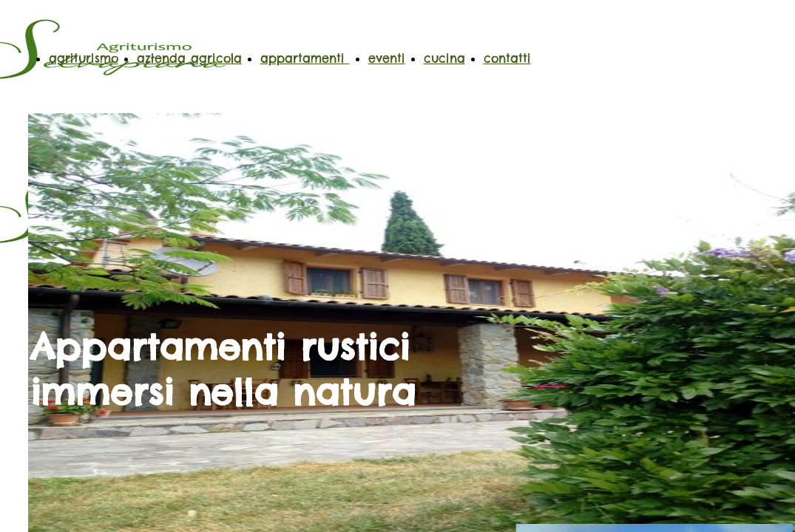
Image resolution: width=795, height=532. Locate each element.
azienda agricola (189, 58)
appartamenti (305, 58)
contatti (507, 58)
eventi (387, 58)
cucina (444, 58)
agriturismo (84, 58)
